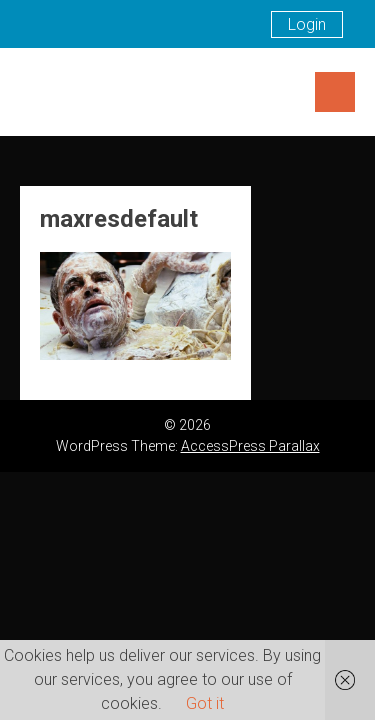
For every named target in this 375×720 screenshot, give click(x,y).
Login (307, 24)
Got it (205, 703)
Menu (335, 92)
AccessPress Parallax (250, 446)
